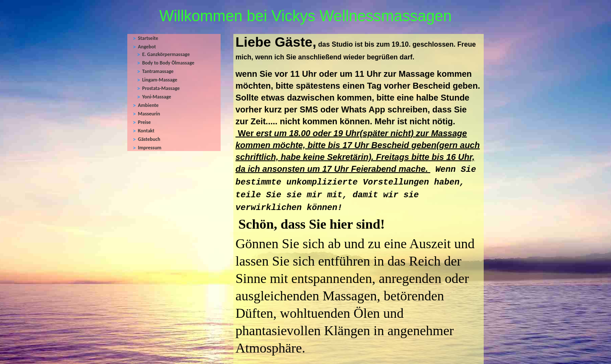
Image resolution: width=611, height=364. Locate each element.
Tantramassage (158, 71)
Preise (144, 122)
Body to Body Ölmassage (168, 63)
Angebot (147, 47)
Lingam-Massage (160, 80)
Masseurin (149, 114)
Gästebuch (149, 139)
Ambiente (148, 105)
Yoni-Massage (157, 97)
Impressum (150, 148)
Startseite (148, 38)
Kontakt (146, 131)
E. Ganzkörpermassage (166, 54)
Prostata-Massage (161, 88)
